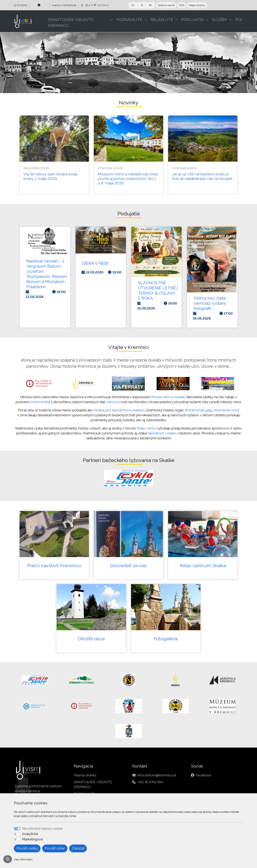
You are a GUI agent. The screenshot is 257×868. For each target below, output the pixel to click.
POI (239, 20)
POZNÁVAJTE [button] (129, 20)
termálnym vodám (162, 433)
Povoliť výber (55, 848)
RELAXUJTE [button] (162, 20)
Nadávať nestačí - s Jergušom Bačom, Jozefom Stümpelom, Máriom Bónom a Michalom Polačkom (47, 274)
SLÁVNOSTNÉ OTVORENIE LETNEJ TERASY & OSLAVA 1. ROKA (158, 290)
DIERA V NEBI (95, 263)
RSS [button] (182, 5)
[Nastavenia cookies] (8, 859)
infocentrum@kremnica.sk (157, 775)
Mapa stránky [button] (197, 5)
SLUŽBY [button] (220, 20)
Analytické (30, 834)
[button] (112, 20)
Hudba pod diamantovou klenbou (119, 410)
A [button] (142, 5)
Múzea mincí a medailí (168, 397)
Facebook (204, 775)
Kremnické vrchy (227, 410)
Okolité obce (91, 639)
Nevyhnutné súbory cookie (42, 829)
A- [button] (133, 5)
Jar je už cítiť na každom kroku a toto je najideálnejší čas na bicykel (202, 176)
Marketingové (32, 839)
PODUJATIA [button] (193, 20)
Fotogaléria (166, 639)
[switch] (17, 834)
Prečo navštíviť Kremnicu (54, 566)
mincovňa (114, 402)
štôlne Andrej (40, 402)
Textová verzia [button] (166, 5)
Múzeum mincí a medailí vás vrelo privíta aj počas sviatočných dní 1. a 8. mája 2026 (128, 179)
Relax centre (146, 428)
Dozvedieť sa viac (128, 566)
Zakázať (78, 848)
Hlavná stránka (85, 775)
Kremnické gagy (201, 410)
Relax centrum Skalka (203, 566)
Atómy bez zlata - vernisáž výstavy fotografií (211, 303)
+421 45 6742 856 (150, 782)
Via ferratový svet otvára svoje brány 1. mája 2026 (51, 176)
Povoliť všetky (27, 848)
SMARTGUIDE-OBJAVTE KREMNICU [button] (71, 23)
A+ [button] (150, 5)
